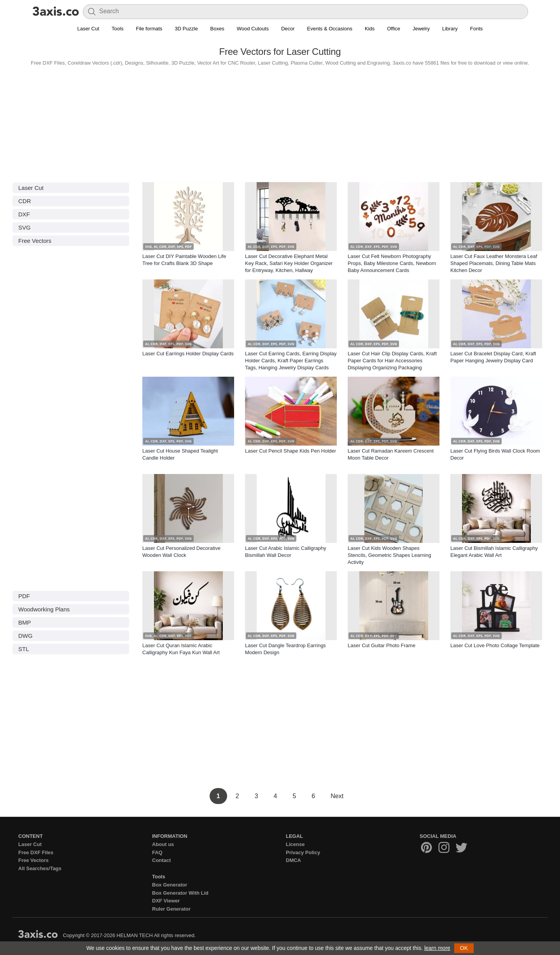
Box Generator (170, 885)
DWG (25, 636)
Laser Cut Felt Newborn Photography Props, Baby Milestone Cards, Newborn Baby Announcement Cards (392, 263)
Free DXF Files (36, 852)
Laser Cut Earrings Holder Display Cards (188, 354)
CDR (25, 201)
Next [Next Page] (337, 796)
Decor (288, 29)
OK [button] (464, 948)
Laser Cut (88, 29)
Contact (161, 860)
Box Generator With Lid (180, 893)
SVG (24, 227)
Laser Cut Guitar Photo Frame (381, 645)
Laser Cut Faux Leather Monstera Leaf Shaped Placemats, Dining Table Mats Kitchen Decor (494, 263)
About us (163, 844)
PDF (24, 596)
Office (394, 29)
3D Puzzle (186, 29)
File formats (149, 29)
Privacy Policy (303, 852)
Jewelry (421, 29)
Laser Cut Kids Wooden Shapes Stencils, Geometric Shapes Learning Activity (389, 555)
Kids (370, 29)
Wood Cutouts (253, 29)
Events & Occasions (330, 29)
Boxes (217, 29)
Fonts (477, 29)
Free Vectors (35, 241)
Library (450, 29)
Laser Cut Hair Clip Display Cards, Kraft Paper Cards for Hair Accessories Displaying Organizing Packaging (392, 361)
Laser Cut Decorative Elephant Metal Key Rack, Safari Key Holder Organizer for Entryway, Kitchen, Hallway (289, 263)
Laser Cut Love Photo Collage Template (495, 645)
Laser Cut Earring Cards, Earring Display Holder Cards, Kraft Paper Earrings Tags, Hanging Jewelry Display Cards (291, 361)
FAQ (157, 852)
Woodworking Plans (44, 609)
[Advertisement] (280, 122)
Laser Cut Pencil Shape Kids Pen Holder (290, 451)
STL (24, 649)
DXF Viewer (166, 901)
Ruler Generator (171, 909)
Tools (117, 29)
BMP (25, 622)
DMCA (293, 860)
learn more (437, 948)
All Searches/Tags (40, 868)
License (295, 844)
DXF (24, 214)
